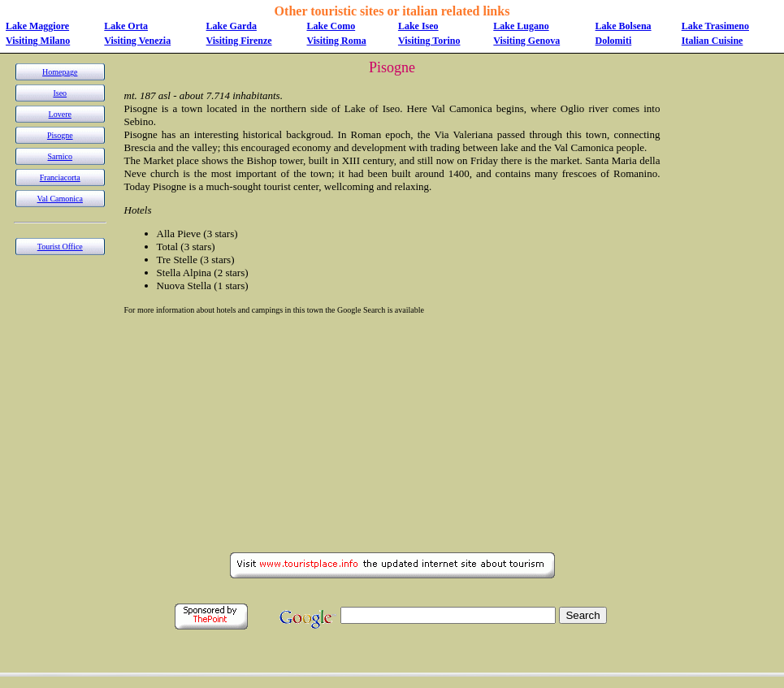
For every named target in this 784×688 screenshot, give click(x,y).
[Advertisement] (718, 303)
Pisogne (60, 135)
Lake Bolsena (624, 26)
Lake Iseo (418, 26)
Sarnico (61, 156)
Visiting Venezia (137, 41)
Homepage (60, 72)
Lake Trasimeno (715, 26)
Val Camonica (60, 199)
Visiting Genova (526, 41)
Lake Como (331, 26)
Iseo (60, 93)
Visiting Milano (38, 41)
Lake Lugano (521, 26)
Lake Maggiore (37, 26)
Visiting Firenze (239, 41)
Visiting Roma (336, 41)
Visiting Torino (429, 41)
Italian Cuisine (713, 41)
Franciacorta (60, 177)
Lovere (60, 114)
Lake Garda (232, 26)
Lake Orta (126, 26)
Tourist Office (60, 247)
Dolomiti (614, 41)
